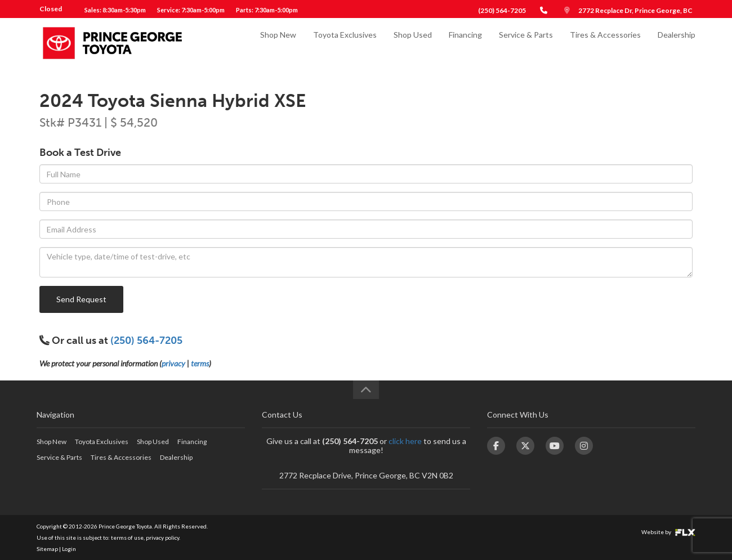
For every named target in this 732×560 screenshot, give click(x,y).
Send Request (81, 299)
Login (69, 549)
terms (200, 363)
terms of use (127, 537)
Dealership (677, 43)
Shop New (278, 43)
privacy (173, 363)
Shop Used (413, 43)
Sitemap (47, 549)
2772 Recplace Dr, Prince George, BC (635, 10)
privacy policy (162, 537)
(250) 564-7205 (502, 10)
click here (405, 441)
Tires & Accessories (605, 43)
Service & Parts (526, 43)
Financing (465, 43)
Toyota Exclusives (345, 43)
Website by (668, 532)
